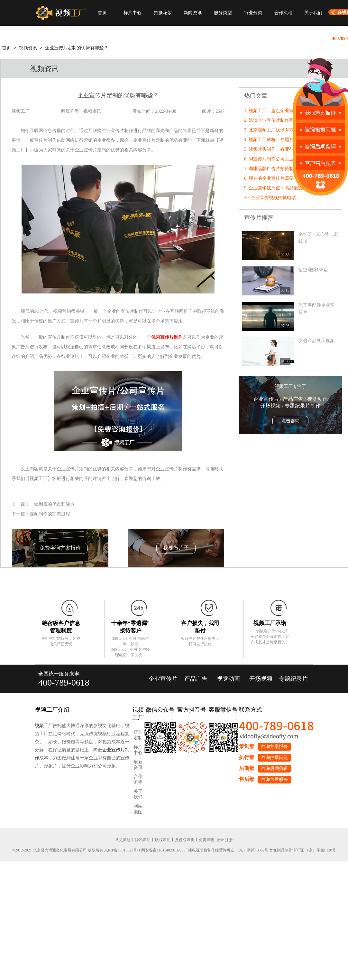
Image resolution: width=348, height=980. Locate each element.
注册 (229, 840)
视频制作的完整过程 (50, 514)
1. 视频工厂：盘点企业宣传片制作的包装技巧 (289, 111)
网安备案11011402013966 (162, 850)
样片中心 (133, 13)
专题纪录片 (293, 679)
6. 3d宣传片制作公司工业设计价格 (278, 159)
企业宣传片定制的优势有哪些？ (77, 48)
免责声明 (206, 840)
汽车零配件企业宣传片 (316, 309)
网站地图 (138, 809)
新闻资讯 (193, 13)
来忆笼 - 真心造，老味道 (318, 238)
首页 (102, 13)
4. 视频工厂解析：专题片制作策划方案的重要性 (291, 140)
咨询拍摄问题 (274, 758)
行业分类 (253, 13)
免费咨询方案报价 (60, 548)
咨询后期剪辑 (274, 769)
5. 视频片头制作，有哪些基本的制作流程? (286, 149)
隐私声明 (143, 840)
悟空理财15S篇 (313, 270)
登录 (220, 840)
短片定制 (138, 735)
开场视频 (261, 679)
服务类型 (223, 13)
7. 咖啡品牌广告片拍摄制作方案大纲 (280, 169)
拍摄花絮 (163, 13)
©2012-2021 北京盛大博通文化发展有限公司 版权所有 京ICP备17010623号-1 (76, 850)
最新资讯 (138, 765)
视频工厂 (44, 726)
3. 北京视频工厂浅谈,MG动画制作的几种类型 (289, 130)
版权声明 (163, 840)
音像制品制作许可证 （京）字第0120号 (302, 850)
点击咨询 (290, 421)
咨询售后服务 (274, 779)
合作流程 (283, 13)
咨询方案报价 (274, 747)
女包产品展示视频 (316, 341)
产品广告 (196, 679)
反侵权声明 (185, 840)
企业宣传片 (163, 679)
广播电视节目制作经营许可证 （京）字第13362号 (226, 850)
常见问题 (123, 840)
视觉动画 (228, 679)
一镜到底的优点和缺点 (52, 504)
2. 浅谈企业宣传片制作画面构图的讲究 (282, 120)
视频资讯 (28, 48)
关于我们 (313, 13)
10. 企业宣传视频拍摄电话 (270, 198)
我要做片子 (176, 548)
